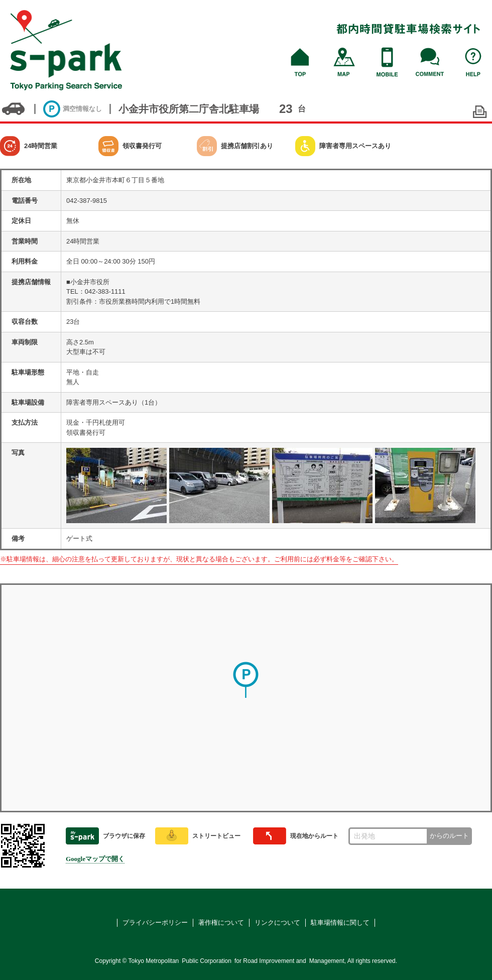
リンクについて (277, 923)
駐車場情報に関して (340, 923)
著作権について (221, 923)
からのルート (449, 836)
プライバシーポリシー (155, 923)
